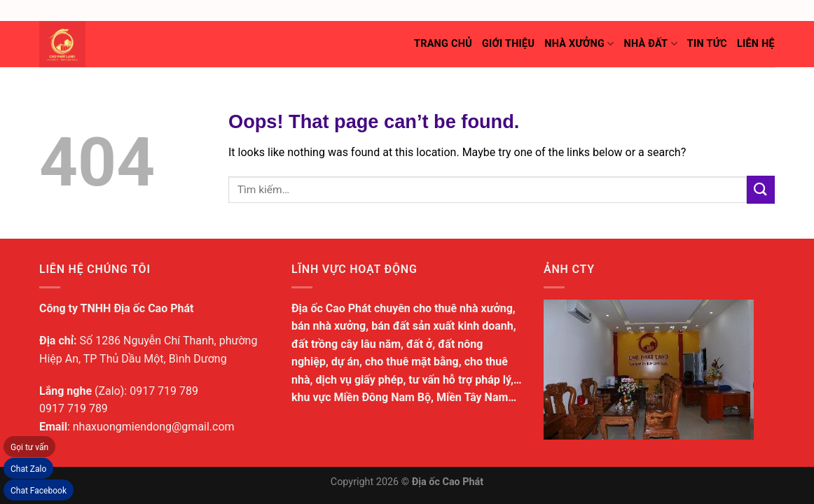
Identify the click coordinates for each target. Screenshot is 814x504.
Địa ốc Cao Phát (448, 482)
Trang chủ (443, 44)
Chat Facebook (39, 491)
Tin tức (707, 44)
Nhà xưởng (579, 44)
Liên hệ (756, 44)
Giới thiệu (508, 44)
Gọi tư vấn (29, 447)
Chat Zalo (28, 469)
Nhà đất (650, 44)
